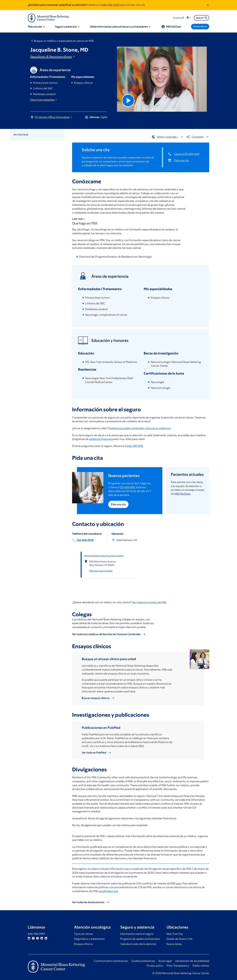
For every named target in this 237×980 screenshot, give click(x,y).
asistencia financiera (101, 439)
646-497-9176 (135, 446)
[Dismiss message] (208, 5)
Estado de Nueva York (179, 939)
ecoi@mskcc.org (108, 891)
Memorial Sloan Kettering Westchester (104, 556)
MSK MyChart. (183, 494)
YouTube (42, 938)
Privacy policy (155, 966)
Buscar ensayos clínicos (96, 698)
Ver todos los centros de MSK (149, 602)
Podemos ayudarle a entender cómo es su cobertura (140, 428)
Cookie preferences (143, 961)
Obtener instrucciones (101, 571)
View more (44, 100)
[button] (189, 18)
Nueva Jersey (174, 944)
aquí (179, 883)
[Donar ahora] (200, 27)
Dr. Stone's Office (54, 117)
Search (202, 18)
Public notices (201, 966)
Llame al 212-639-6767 (187, 154)
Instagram (29, 938)
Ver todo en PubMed (94, 753)
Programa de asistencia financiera (140, 939)
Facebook (33, 938)
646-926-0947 (36, 934)
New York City (175, 934)
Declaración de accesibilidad (192, 961)
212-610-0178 (85, 540)
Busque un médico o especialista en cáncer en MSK (64, 41)
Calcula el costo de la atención (138, 944)
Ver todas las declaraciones (88, 902)
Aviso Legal (165, 961)
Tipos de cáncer (84, 934)
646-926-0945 (111, 5)
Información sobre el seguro (137, 934)
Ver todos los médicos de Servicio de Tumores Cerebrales (106, 634)
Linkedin (46, 938)
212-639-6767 (127, 487)
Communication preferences (111, 961)
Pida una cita (181, 160)
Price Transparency (178, 966)
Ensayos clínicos (83, 944)
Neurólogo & (53, 57)
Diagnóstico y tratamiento (89, 939)
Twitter (37, 938)
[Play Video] (128, 100)
